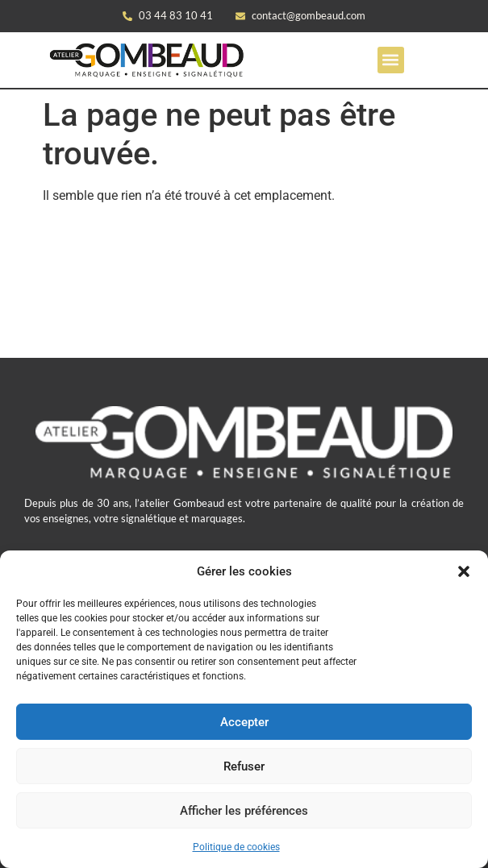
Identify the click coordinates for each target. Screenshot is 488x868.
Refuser (244, 766)
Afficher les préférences (244, 811)
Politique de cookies (236, 847)
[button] (464, 571)
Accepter (244, 722)
